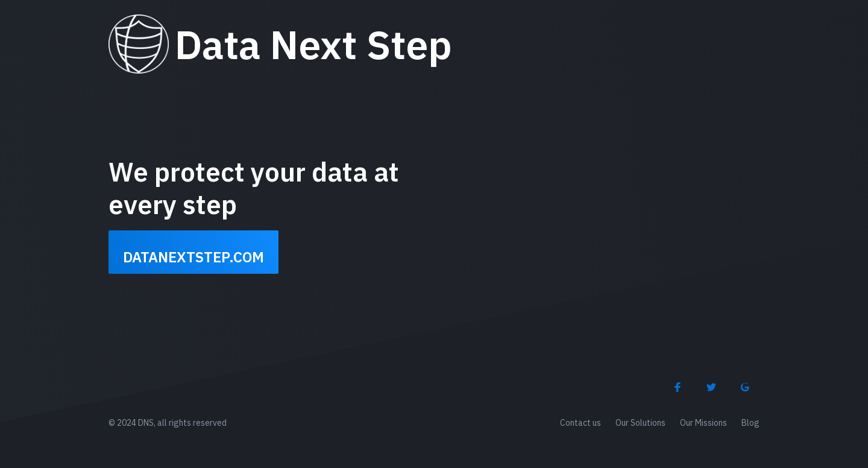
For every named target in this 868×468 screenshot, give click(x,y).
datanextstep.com (193, 257)
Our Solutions (640, 423)
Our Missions (703, 423)
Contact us (580, 423)
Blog (750, 423)
